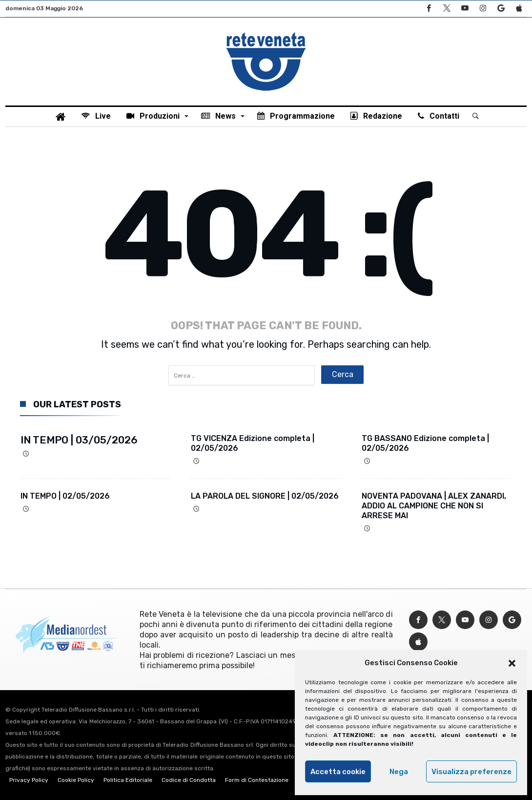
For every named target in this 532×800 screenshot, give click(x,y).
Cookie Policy (76, 780)
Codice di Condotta (189, 780)
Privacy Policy (29, 780)
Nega (399, 772)
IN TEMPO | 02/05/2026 (65, 496)
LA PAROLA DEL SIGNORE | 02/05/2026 (265, 496)
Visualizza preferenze (471, 772)
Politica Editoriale (128, 780)
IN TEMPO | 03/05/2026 (79, 440)
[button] (512, 663)
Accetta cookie (338, 772)
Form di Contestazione (257, 780)
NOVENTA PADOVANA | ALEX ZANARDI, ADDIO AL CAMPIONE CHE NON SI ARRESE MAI (434, 506)
